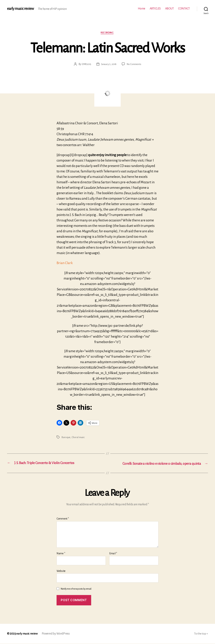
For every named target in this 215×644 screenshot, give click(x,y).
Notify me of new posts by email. (76, 589)
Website (61, 571)
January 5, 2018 (108, 64)
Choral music (79, 438)
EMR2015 (85, 64)
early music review (21, 9)
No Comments (134, 64)
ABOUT (170, 9)
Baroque (66, 438)
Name (61, 554)
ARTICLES (155, 9)
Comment (63, 519)
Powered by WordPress (57, 634)
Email (113, 554)
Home (142, 9)
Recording (108, 33)
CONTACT (184, 9)
